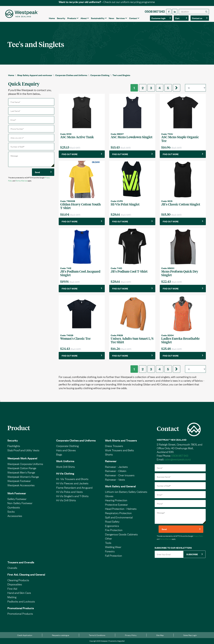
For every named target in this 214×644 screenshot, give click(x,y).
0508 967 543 (155, 11)
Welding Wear (113, 547)
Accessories (15, 516)
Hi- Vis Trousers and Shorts (72, 479)
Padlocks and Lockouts (21, 601)
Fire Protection (114, 530)
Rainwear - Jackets (116, 467)
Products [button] (72, 18)
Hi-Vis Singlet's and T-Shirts (72, 496)
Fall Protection (114, 555)
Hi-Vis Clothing (65, 473)
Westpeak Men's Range (21, 472)
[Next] (177, 88)
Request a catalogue (61, 635)
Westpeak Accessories (21, 485)
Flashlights (14, 446)
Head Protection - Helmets (121, 509)
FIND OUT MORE (70, 154)
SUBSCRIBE (192, 554)
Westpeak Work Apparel (22, 458)
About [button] (84, 18)
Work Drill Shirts (66, 467)
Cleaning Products (18, 580)
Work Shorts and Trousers (121, 440)
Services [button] (121, 18)
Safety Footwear (17, 499)
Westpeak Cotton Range (22, 468)
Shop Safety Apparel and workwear (35, 75)
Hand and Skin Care (19, 593)
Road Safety (112, 521)
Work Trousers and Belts (119, 450)
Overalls (12, 568)
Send (37, 172)
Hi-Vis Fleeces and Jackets (72, 483)
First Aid (12, 588)
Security (61, 18)
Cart (180, 18)
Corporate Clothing (100, 75)
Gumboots (14, 507)
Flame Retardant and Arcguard (74, 487)
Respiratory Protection (118, 513)
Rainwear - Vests (115, 479)
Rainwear (111, 461)
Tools (108, 543)
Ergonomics (112, 526)
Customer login (158, 18)
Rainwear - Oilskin (116, 471)
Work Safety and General (120, 486)
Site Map (160, 635)
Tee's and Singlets (121, 75)
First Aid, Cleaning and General (26, 574)
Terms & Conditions (97, 635)
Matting (12, 597)
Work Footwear (17, 493)
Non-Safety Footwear (20, 503)
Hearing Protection (116, 500)
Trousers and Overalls (21, 562)
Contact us (199, 18)
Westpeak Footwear (19, 481)
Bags (59, 454)
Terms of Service (21, 181)
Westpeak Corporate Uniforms (25, 464)
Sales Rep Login (190, 635)
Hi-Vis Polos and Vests (69, 492)
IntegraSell (121, 641)
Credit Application (25, 635)
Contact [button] (133, 18)
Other (108, 538)
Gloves (109, 496)
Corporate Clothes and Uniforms (71, 75)
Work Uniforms (65, 461)
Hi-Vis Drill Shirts (66, 500)
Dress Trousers (114, 446)
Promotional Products (21, 608)
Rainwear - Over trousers (120, 475)
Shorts (109, 454)
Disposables (15, 584)
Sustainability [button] (98, 18)
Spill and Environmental (119, 517)
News (111, 18)
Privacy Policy (198, 536)
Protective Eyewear (116, 504)
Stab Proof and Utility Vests (23, 450)
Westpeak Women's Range (23, 477)
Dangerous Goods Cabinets (121, 534)
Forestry (110, 551)
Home (52, 18)
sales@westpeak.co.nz (178, 459)
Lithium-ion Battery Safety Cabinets (126, 492)
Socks (11, 511)
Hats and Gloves (66, 450)
